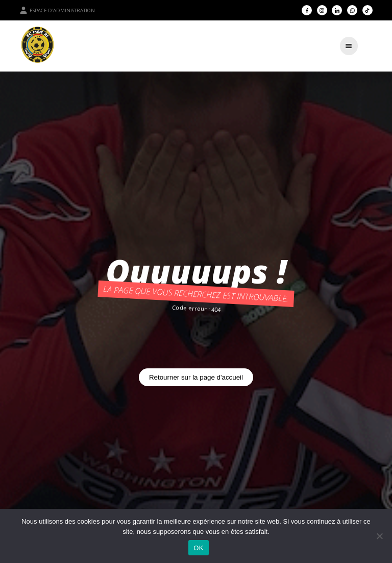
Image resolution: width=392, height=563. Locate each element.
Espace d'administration (57, 10)
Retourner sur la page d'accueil (196, 377)
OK (198, 548)
